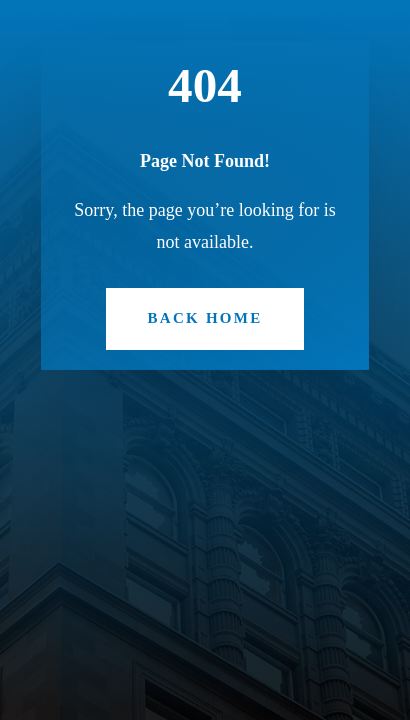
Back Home (205, 318)
